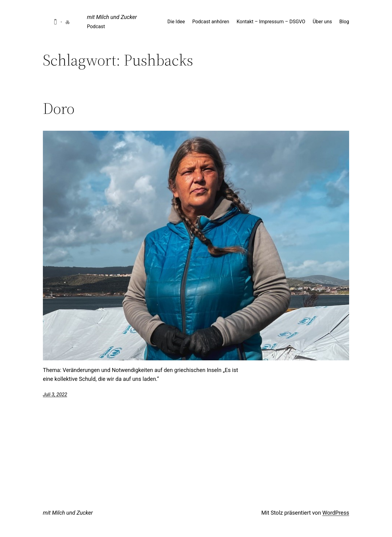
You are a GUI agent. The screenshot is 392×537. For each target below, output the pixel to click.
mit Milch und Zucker (112, 17)
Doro (59, 108)
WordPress (336, 513)
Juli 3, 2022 (55, 394)
